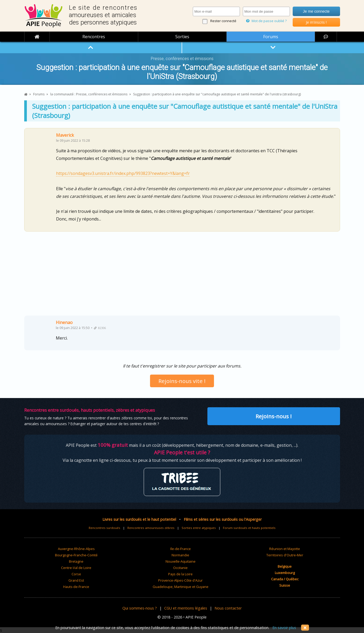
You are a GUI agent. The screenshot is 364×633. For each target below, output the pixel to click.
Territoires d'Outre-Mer (285, 555)
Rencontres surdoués (104, 528)
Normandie (180, 555)
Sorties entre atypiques (199, 528)
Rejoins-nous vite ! (182, 381)
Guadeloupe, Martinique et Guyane (181, 587)
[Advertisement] (182, 276)
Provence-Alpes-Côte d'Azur (180, 580)
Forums (271, 37)
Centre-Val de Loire (76, 568)
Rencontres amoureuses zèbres (151, 528)
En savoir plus (284, 628)
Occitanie (180, 568)
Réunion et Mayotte (285, 549)
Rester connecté (223, 21)
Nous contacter (228, 608)
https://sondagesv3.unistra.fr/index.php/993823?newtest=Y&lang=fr (123, 173)
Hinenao (64, 322)
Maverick (65, 135)
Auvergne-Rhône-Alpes (76, 549)
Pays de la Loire (180, 574)
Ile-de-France (181, 549)
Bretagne (76, 561)
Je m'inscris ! (316, 22)
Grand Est (76, 580)
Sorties (182, 37)
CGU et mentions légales (186, 608)
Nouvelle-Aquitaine (181, 561)
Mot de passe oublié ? (266, 21)
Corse (76, 574)
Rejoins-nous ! (274, 416)
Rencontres (94, 37)
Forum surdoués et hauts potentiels (249, 528)
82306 (100, 328)
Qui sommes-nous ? (140, 608)
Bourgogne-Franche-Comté (76, 555)
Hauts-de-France (76, 587)
